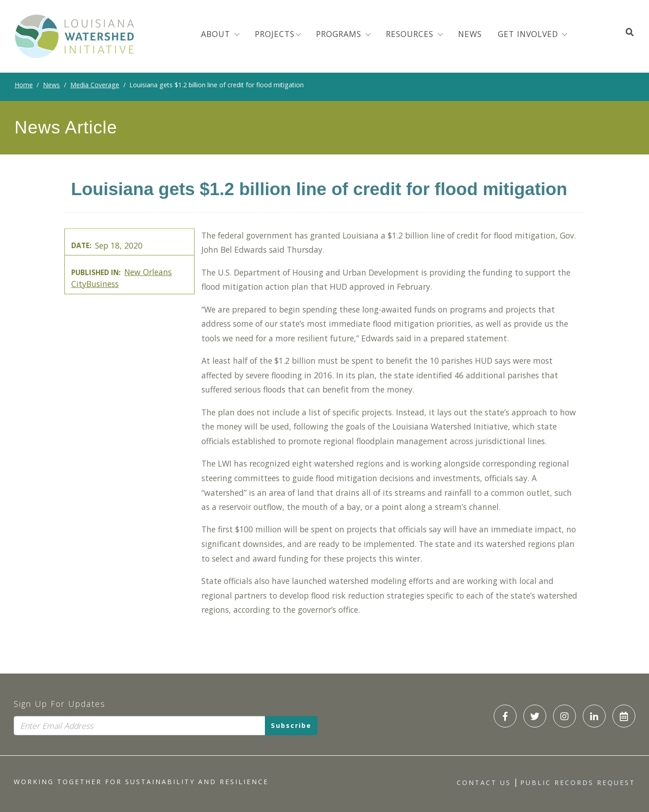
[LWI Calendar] (624, 716)
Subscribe (291, 725)
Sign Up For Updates (60, 704)
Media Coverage (95, 85)
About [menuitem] (217, 34)
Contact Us (484, 783)
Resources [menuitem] (411, 34)
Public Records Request (578, 783)
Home (24, 85)
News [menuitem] (470, 34)
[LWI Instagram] (565, 716)
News (51, 85)
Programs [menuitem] (340, 34)
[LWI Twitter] (535, 716)
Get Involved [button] (529, 34)
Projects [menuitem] (275, 34)
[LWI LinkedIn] (594, 716)
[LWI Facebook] (505, 716)
